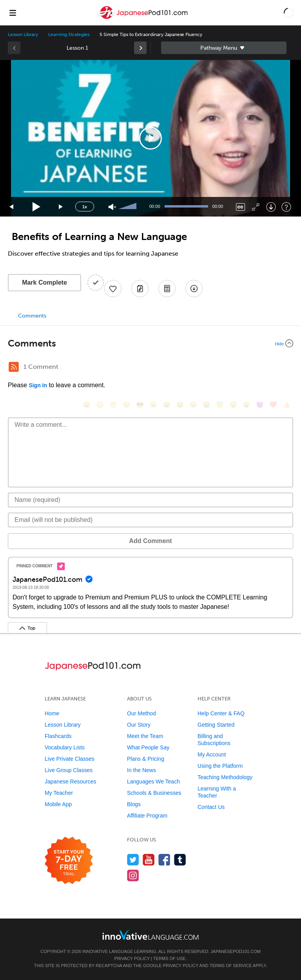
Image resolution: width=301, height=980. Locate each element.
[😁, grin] (113, 405)
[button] (289, 13)
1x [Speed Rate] (85, 207)
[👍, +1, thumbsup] (286, 405)
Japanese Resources (71, 781)
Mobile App (58, 804)
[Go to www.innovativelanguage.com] (150, 935)
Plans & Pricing (146, 759)
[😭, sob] (207, 405)
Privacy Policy (132, 958)
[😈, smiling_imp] (260, 405)
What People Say (148, 747)
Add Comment (150, 541)
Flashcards (58, 736)
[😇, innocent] (220, 405)
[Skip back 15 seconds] (12, 207)
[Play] (37, 207)
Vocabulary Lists (65, 747)
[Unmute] (112, 207)
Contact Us (211, 807)
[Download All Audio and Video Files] (194, 289)
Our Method (141, 713)
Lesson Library (23, 34)
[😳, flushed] (100, 405)
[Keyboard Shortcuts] (286, 207)
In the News (141, 770)
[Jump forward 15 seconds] (61, 207)
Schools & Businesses (154, 793)
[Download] (271, 207)
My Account (212, 754)
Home (52, 713)
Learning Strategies (69, 34)
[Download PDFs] (167, 289)
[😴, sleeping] (233, 405)
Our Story (139, 725)
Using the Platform (220, 766)
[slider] (129, 207)
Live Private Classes (70, 759)
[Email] (150, 520)
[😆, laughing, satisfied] (167, 405)
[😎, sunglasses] (140, 405)
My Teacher (59, 793)
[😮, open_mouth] (247, 405)
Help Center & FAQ (221, 713)
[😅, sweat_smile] (180, 405)
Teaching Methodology (225, 777)
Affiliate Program (147, 816)
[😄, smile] (87, 405)
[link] (140, 48)
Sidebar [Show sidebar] (224, 48)
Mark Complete (44, 282)
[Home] (143, 18)
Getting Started (216, 725)
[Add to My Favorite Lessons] (113, 289)
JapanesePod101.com (236, 951)
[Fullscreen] (256, 207)
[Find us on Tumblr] (180, 860)
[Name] (150, 500)
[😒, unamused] (127, 405)
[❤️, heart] (273, 405)
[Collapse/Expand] (150, 343)
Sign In (38, 385)
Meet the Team (145, 736)
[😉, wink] (193, 405)
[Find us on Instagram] (133, 875)
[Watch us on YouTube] (149, 860)
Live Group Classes (69, 770)
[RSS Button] (14, 367)
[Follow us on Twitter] (133, 860)
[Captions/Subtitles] (240, 207)
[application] (150, 138)
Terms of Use (170, 958)
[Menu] (13, 13)
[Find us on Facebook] (164, 860)
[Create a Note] (140, 289)
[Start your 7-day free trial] (69, 861)
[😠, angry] (153, 405)
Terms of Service (231, 966)
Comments (32, 316)
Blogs (134, 804)
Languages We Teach (153, 781)
